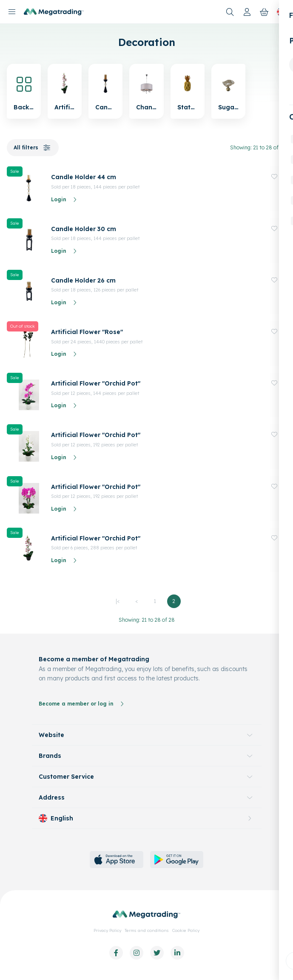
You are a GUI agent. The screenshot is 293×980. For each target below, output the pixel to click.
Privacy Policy (107, 930)
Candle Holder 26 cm (83, 280)
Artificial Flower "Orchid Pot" (96, 383)
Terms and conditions (147, 930)
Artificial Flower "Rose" (87, 332)
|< (118, 601)
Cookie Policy (186, 930)
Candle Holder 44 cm (84, 177)
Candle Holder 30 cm (84, 229)
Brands (50, 756)
